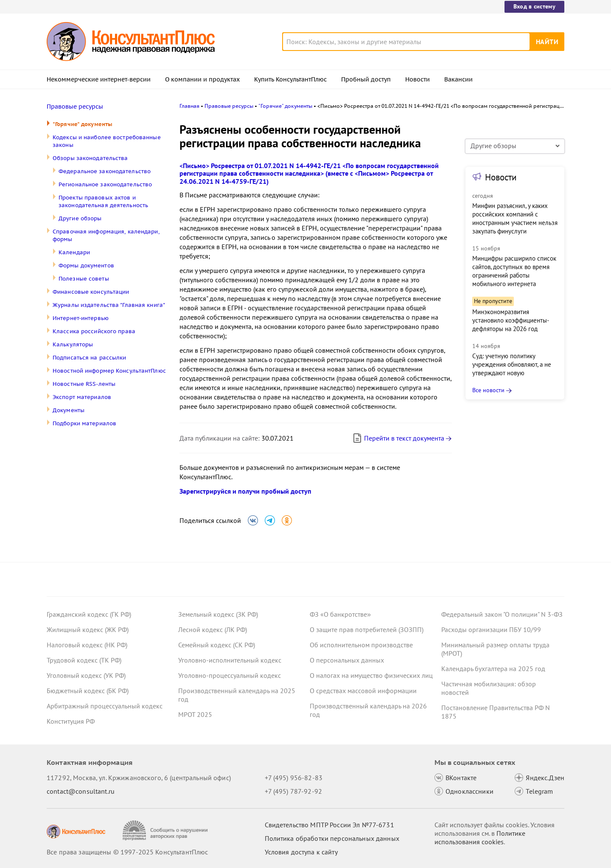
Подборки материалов (84, 423)
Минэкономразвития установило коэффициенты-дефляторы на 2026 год (511, 320)
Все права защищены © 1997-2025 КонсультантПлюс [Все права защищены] (127, 852)
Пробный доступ (366, 79)
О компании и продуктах (202, 79)
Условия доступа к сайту (301, 852)
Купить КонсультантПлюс (290, 79)
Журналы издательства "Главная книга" (109, 305)
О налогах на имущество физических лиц (371, 675)
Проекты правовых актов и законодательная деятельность (103, 201)
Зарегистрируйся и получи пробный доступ (245, 491)
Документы (69, 410)
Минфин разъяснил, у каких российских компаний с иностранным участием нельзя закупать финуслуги (515, 218)
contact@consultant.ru (81, 791)
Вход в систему (534, 6)
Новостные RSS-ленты (84, 384)
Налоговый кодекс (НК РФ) (87, 645)
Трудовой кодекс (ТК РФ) (84, 660)
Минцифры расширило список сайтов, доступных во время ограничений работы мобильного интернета (514, 271)
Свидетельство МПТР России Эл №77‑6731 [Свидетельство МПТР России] (329, 825)
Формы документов (86, 265)
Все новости (488, 390)
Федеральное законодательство (105, 171)
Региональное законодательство (105, 184)
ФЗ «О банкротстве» (340, 614)
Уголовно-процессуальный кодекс (230, 675)
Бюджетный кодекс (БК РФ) (88, 691)
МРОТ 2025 (195, 714)
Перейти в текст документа (398, 438)
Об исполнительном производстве (361, 645)
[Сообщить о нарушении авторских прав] (166, 830)
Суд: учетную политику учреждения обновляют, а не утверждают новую (512, 364)
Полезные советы (84, 279)
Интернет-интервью (81, 318)
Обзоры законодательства (90, 158)
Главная (189, 106)
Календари (74, 252)
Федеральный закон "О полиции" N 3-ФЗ (502, 614)
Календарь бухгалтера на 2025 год (493, 669)
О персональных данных (347, 660)
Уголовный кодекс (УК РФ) (86, 675)
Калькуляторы (73, 344)
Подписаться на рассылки (90, 358)
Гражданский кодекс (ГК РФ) (89, 614)
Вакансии (458, 79)
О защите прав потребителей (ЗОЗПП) (367, 629)
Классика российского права (94, 331)
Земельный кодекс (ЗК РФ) (218, 614)
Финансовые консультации (91, 292)
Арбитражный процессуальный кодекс (105, 706)
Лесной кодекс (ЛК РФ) (213, 629)
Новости (418, 79)
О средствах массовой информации (363, 691)
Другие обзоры (80, 218)
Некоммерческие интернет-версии (99, 79)
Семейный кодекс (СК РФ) (217, 645)
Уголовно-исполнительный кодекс (230, 660)
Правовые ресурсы (75, 107)
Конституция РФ (71, 721)
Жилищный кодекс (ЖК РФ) (88, 629)
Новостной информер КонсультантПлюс (109, 371)
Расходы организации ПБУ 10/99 (491, 629)
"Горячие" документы (83, 124)
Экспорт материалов (82, 397)
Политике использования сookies (480, 837)
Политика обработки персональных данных (332, 838)
